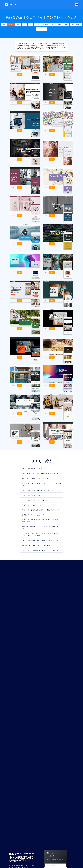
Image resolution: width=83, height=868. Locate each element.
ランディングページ (76, 25)
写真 (25, 25)
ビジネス (11, 25)
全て (4, 25)
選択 (19, 74)
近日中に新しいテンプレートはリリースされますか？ (37, 544)
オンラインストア (42, 29)
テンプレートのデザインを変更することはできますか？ (37, 489)
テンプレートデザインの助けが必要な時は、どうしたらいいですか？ (41, 549)
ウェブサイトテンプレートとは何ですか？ (34, 468)
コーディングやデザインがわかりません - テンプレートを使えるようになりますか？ (41, 520)
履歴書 (66, 25)
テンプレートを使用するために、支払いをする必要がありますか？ (40, 509)
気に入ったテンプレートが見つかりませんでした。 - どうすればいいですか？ (41, 483)
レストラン (45, 25)
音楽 (31, 25)
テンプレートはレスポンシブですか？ (32, 504)
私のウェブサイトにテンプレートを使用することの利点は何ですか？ (41, 473)
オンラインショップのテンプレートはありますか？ (36, 499)
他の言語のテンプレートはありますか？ (33, 514)
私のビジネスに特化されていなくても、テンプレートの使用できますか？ (41, 527)
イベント (37, 25)
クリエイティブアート (56, 25)
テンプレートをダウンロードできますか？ (34, 494)
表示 (13, 74)
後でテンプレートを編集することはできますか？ (35, 477)
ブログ (18, 25)
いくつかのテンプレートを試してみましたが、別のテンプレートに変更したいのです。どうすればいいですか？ (41, 533)
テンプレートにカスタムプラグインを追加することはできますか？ (40, 539)
